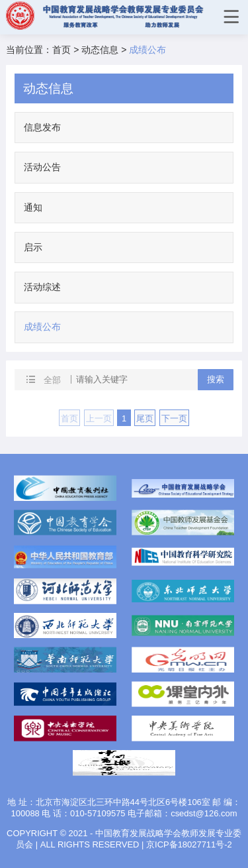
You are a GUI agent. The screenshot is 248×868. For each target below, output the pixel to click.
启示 (33, 247)
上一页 (99, 418)
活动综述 (42, 287)
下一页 (174, 418)
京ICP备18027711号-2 (189, 844)
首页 (62, 50)
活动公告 (42, 167)
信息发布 (42, 127)
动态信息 (100, 50)
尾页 (145, 418)
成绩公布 (42, 327)
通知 (33, 207)
